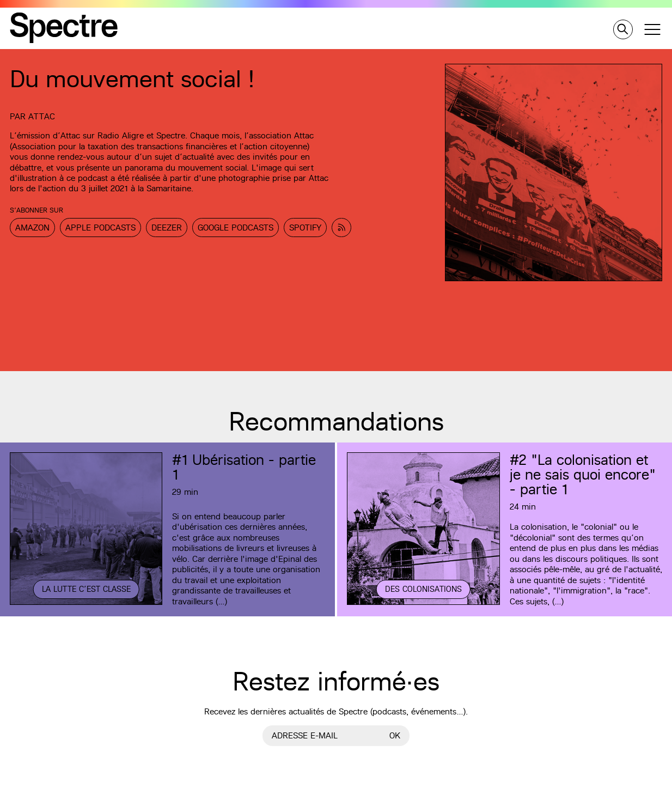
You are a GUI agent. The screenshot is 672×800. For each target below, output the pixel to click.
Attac (42, 116)
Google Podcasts (236, 228)
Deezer (167, 228)
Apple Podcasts (100, 228)
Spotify (305, 228)
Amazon (32, 228)
